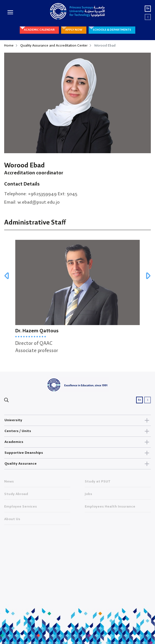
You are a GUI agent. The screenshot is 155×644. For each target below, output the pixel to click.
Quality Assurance (77, 464)
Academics (77, 442)
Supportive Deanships (77, 453)
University (77, 420)
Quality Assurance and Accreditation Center (54, 46)
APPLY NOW (74, 30)
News (9, 483)
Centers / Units (77, 431)
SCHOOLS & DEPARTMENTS (112, 30)
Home (9, 46)
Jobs (88, 495)
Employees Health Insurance (110, 508)
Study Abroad (16, 495)
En (148, 8)
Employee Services (21, 508)
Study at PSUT (98, 483)
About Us (12, 520)
